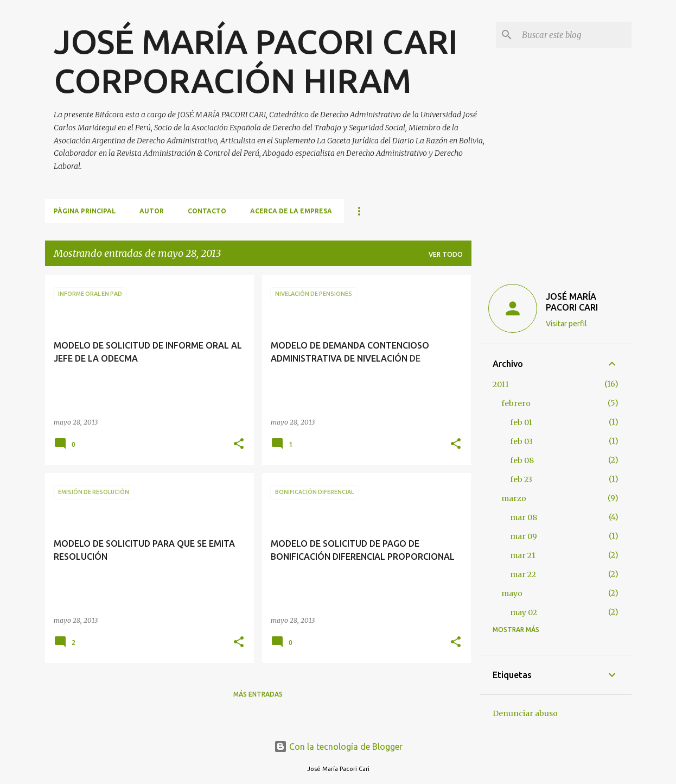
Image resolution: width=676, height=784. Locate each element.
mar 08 (524, 517)
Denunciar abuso (525, 713)
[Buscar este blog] (575, 35)
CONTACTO (207, 211)
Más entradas (258, 694)
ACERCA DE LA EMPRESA (291, 211)
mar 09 (524, 536)
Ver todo (446, 254)
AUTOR (152, 211)
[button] (239, 444)
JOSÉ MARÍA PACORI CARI (572, 302)
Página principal (85, 211)
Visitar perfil (566, 324)
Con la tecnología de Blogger (338, 747)
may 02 (524, 612)
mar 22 (523, 574)
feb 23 (521, 479)
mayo (512, 593)
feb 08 (522, 460)
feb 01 (521, 422)
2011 (501, 384)
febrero (516, 403)
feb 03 (521, 441)
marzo (514, 498)
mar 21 (523, 555)
